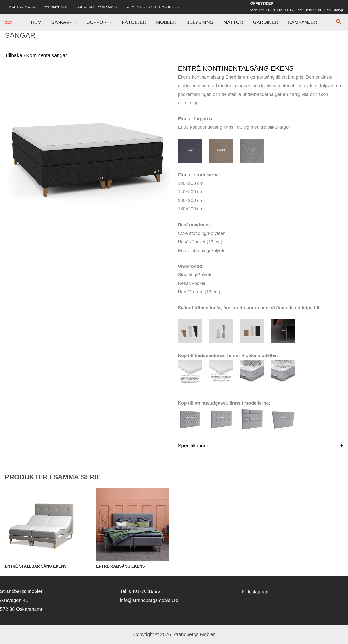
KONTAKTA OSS (21, 7)
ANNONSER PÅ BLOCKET (92, 7)
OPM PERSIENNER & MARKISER (145, 7)
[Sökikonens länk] (339, 22)
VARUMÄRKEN (52, 7)
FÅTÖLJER (134, 22)
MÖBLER (166, 22)
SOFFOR (99, 22)
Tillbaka (14, 55)
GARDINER (266, 22)
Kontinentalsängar (47, 55)
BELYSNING (200, 22)
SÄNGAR (64, 22)
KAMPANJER (303, 22)
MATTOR (233, 22)
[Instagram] (256, 592)
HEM (36, 22)
